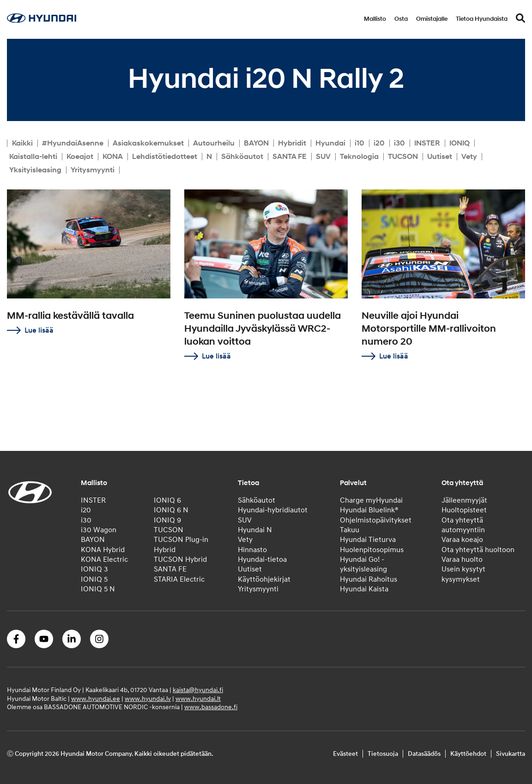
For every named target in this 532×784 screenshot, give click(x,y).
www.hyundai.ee (96, 699)
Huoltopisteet (464, 510)
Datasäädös (424, 754)
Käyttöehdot (468, 754)
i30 (399, 143)
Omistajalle (432, 19)
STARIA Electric (179, 579)
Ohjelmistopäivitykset (376, 520)
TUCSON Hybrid (180, 559)
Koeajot (80, 157)
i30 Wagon (99, 530)
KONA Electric (104, 559)
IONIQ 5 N (98, 589)
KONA (113, 157)
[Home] (42, 20)
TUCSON (403, 157)
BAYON (256, 143)
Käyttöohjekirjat (264, 579)
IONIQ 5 (94, 579)
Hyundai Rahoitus (369, 579)
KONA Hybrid (103, 550)
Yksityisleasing (35, 170)
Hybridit (292, 143)
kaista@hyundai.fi (198, 690)
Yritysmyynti (93, 170)
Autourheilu (214, 143)
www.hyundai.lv (148, 699)
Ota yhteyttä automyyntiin (463, 525)
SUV (323, 157)
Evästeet (345, 754)
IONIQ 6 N (171, 510)
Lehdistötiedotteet (165, 157)
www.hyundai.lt (198, 699)
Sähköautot (242, 157)
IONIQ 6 (167, 500)
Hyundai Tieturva (368, 540)
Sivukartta (511, 754)
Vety (469, 157)
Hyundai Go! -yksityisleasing (363, 564)
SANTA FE (290, 157)
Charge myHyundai (371, 500)
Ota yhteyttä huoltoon (478, 550)
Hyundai (330, 143)
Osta (401, 19)
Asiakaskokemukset (148, 143)
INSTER (427, 143)
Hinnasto (252, 550)
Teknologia (359, 157)
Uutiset (440, 157)
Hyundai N (255, 530)
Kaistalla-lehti (33, 157)
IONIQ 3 (94, 569)
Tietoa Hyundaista (482, 19)
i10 (360, 143)
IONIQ (459, 143)
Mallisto (375, 19)
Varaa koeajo (462, 540)
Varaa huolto (462, 559)
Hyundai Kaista (364, 589)
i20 (379, 143)
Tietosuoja (383, 754)
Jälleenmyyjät (464, 500)
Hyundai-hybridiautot (273, 510)
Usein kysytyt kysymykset (463, 574)
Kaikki (22, 143)
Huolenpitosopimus (372, 550)
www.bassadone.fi (211, 707)
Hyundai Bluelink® (369, 510)
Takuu (350, 530)
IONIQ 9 (167, 520)
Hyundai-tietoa (262, 559)
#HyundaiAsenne (73, 143)
